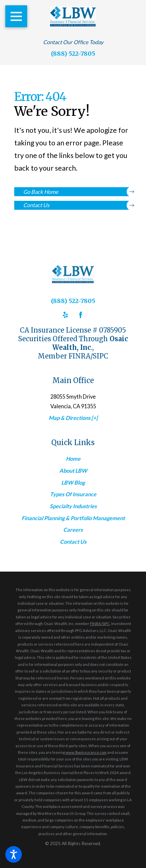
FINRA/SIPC (100, 624)
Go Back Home (77, 192)
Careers (73, 530)
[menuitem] (73, 459)
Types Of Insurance (73, 494)
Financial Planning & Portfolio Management (73, 518)
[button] (14, 854)
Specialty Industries (73, 506)
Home (73, 459)
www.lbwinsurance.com (86, 752)
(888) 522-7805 (73, 54)
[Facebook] (81, 315)
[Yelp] (65, 315)
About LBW (73, 471)
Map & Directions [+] (73, 418)
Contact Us (77, 205)
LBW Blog (73, 482)
